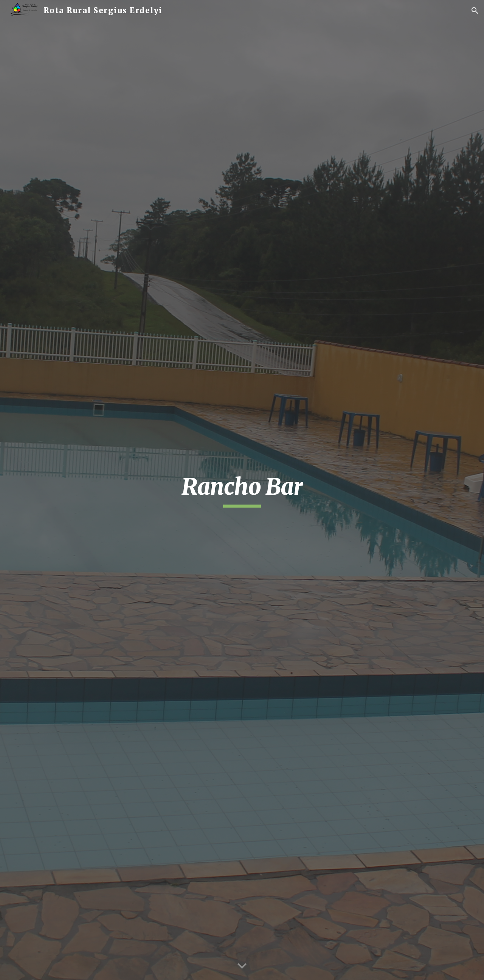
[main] (242, 490)
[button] (475, 11)
